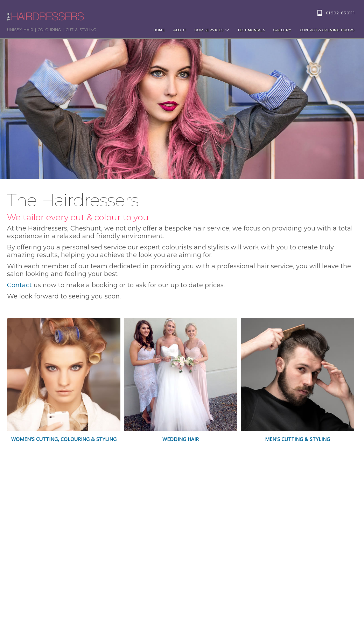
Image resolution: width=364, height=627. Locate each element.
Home (159, 30)
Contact (19, 285)
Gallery (282, 30)
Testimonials (251, 30)
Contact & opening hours (327, 30)
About (180, 30)
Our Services (212, 30)
